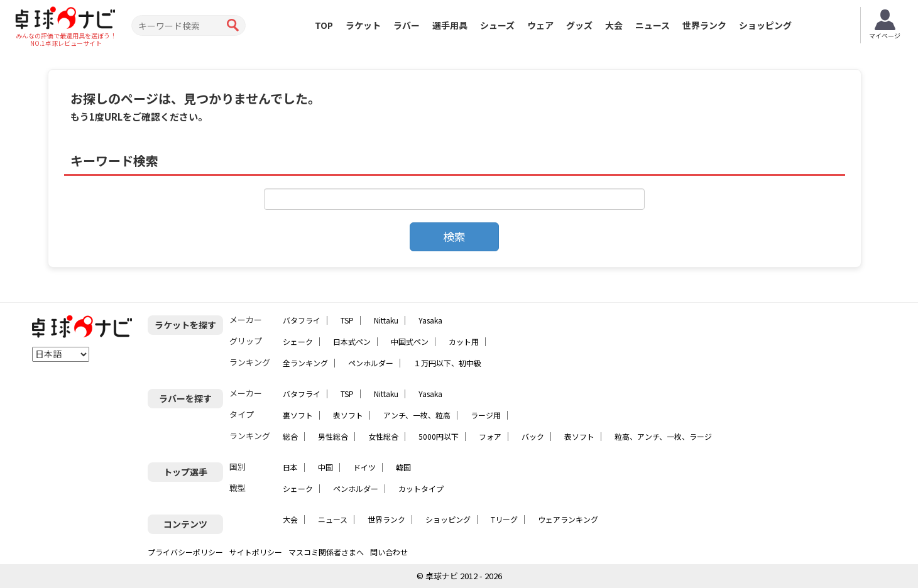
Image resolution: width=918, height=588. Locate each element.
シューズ (497, 25)
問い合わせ (389, 552)
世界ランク (704, 25)
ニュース (653, 25)
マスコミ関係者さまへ (326, 552)
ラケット (363, 25)
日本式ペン (352, 341)
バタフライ (302, 320)
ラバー (407, 25)
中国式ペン (410, 341)
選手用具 (450, 25)
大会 (614, 25)
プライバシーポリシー (185, 552)
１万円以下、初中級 (447, 363)
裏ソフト (298, 415)
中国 (325, 467)
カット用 (464, 341)
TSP (347, 320)
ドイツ (364, 467)
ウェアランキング (568, 519)
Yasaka (430, 320)
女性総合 (383, 436)
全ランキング (305, 363)
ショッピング (765, 25)
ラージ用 (486, 415)
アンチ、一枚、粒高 (417, 415)
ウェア (540, 25)
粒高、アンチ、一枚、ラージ (663, 436)
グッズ (579, 25)
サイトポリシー (256, 552)
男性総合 (333, 436)
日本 (290, 467)
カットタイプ (421, 488)
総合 (290, 436)
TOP (324, 25)
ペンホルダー (371, 363)
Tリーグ (504, 519)
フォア (490, 436)
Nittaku (386, 320)
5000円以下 (439, 436)
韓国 (403, 467)
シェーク (298, 341)
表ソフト (348, 415)
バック (533, 436)
